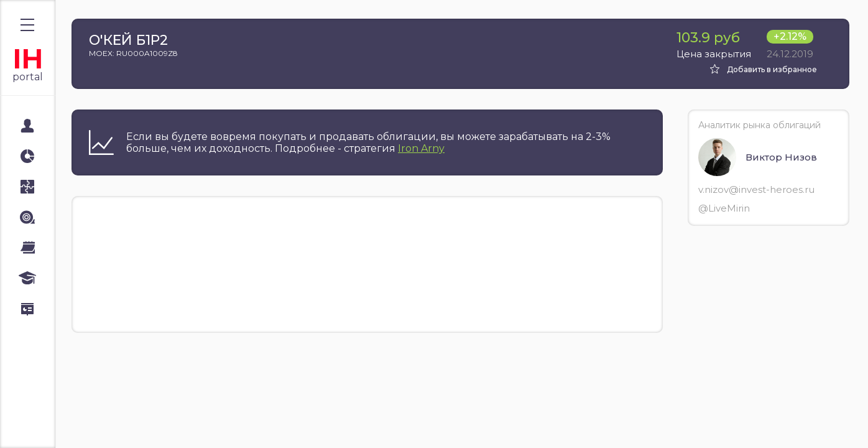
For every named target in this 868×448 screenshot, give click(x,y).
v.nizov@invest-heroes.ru (756, 189)
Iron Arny (421, 148)
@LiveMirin (724, 208)
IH (28, 59)
